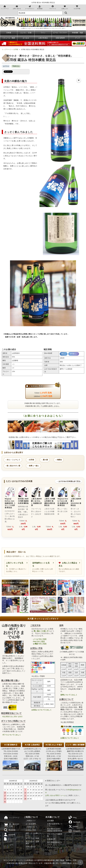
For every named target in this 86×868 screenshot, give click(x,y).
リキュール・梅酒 (9, 38)
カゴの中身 (77, 7)
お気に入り (65, 7)
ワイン (43, 33)
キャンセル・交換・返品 (33, 842)
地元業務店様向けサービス (55, 843)
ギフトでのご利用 (32, 838)
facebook (74, 822)
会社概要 (50, 821)
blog (73, 818)
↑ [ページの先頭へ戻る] (80, 862)
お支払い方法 (31, 830)
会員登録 (40, 7)
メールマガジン (30, 7)
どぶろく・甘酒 (26, 33)
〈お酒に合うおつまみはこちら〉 (43, 416)
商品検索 (10, 830)
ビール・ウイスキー (60, 33)
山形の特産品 (43, 38)
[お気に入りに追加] (79, 80)
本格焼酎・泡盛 (77, 33)
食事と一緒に (34, 466)
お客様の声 (51, 839)
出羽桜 (16, 49)
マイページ (53, 7)
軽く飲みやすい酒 (13, 466)
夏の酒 (45, 460)
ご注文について (32, 827)
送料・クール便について (33, 834)
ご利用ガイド (31, 821)
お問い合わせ (17, 7)
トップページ (5, 7)
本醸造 (59, 460)
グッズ (77, 38)
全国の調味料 (60, 38)
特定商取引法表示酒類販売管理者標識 (55, 830)
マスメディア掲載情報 (55, 835)
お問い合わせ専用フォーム (55, 795)
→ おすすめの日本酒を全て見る (68, 481)
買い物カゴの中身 (12, 825)
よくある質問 (31, 824)
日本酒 (9, 33)
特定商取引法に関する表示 (12, 717)
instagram (75, 831)
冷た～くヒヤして (13, 460)
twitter (73, 826)
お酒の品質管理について (55, 825)
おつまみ (26, 38)
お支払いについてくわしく (42, 710)
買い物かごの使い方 (41, 631)
